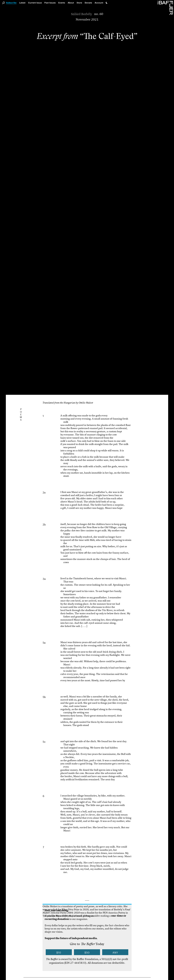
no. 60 (99, 14)
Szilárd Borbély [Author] (82, 14)
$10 (59, 952)
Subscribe (11, 3)
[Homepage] (166, 8)
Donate (88, 3)
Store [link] (79, 3)
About (71, 3)
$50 (87, 952)
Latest (22, 3)
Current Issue (35, 3)
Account (99, 3)
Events (62, 3)
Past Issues (50, 3)
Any (115, 952)
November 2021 (87, 19)
